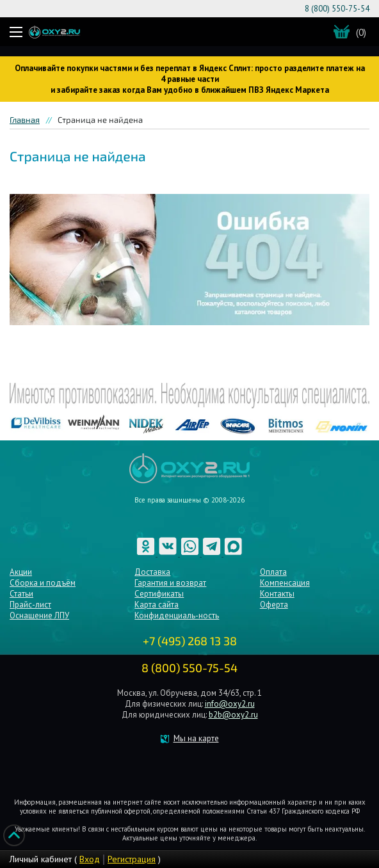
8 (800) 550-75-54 (337, 9)
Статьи (21, 594)
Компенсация (285, 583)
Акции (21, 572)
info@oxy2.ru (230, 704)
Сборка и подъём (43, 583)
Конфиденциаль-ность (177, 615)
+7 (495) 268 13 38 (190, 641)
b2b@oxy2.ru (233, 715)
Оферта (274, 605)
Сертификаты (159, 594)
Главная (25, 120)
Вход (90, 859)
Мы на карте (196, 738)
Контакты (277, 594)
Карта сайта (157, 605)
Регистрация (132, 859)
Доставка (152, 572)
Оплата (273, 572)
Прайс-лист (30, 605)
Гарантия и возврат (170, 583)
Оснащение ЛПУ (39, 615)
